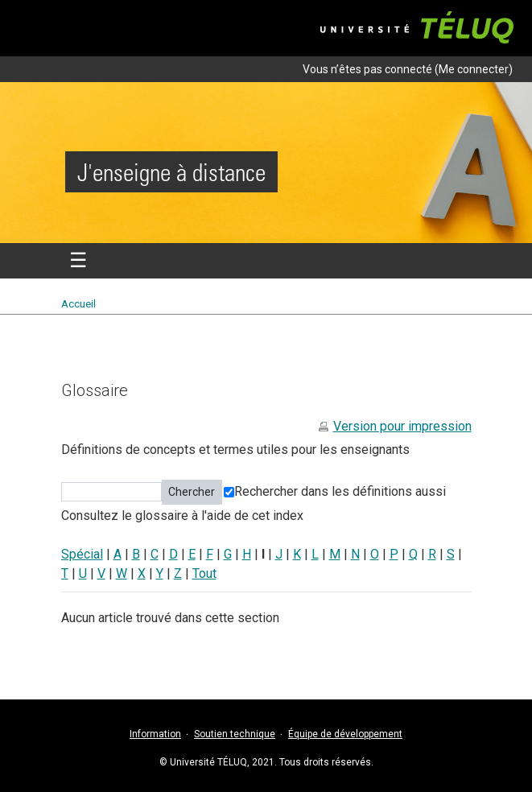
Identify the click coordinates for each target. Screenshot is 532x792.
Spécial (82, 554)
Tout (204, 573)
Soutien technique (235, 734)
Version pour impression (402, 426)
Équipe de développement (345, 734)
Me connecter (474, 69)
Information (155, 734)
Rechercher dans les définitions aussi (335, 491)
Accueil (78, 304)
